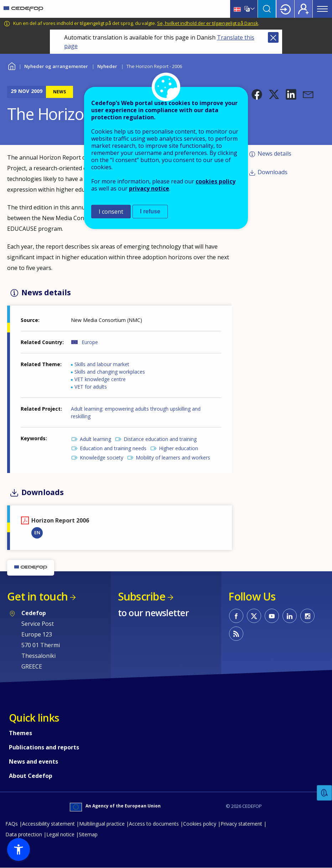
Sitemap (88, 834)
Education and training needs (113, 448)
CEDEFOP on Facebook (236, 616)
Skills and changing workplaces (110, 372)
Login (285, 9)
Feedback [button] (325, 793)
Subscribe (142, 596)
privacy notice (149, 188)
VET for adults (91, 387)
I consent (111, 212)
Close (273, 37)
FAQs (12, 824)
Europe (90, 342)
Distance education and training (160, 439)
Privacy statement (241, 824)
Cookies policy (200, 824)
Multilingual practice (102, 824)
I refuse (150, 211)
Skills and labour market (102, 364)
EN (37, 532)
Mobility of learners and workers (173, 458)
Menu (322, 9)
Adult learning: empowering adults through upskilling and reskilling (136, 412)
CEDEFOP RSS (236, 634)
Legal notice (60, 834)
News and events (33, 762)
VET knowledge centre (100, 379)
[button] (257, 94)
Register (304, 9)
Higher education (178, 448)
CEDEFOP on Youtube (272, 616)
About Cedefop (31, 776)
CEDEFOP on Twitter (254, 616)
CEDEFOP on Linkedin (290, 616)
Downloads (273, 172)
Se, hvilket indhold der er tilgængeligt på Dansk (208, 23)
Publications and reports (44, 747)
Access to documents (154, 824)
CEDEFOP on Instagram (307, 616)
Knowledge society (102, 458)
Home (12, 65)
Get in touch (37, 596)
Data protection (24, 834)
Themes (20, 733)
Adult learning (95, 439)
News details (274, 154)
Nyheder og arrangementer (56, 66)
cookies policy (216, 181)
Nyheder (107, 66)
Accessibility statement (48, 824)
